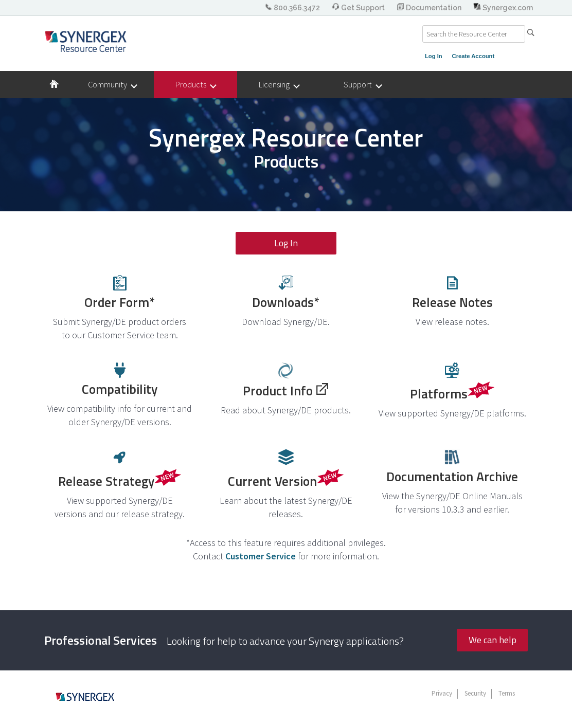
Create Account (473, 56)
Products (195, 85)
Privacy (442, 693)
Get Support (359, 8)
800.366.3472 (293, 8)
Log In (434, 56)
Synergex (86, 41)
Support (362, 85)
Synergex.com (503, 8)
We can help (493, 640)
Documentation (430, 8)
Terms (507, 693)
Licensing (279, 85)
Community (112, 85)
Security (475, 693)
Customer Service (261, 556)
